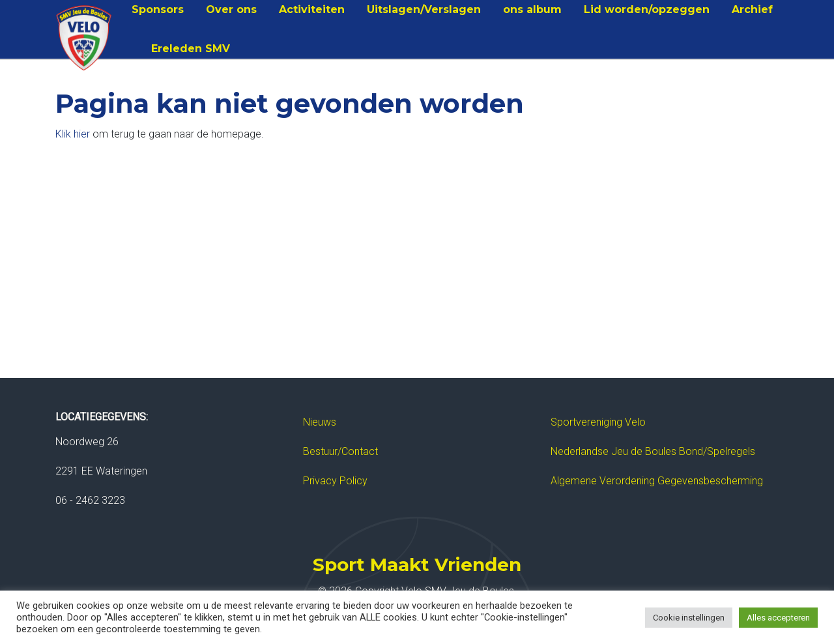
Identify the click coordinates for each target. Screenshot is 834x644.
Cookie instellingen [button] (689, 618)
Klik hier (73, 134)
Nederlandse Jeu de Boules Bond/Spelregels (653, 451)
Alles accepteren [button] (778, 618)
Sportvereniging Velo (598, 422)
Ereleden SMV (191, 49)
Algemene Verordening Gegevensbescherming (657, 481)
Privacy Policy (335, 481)
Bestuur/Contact (340, 451)
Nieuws (320, 422)
